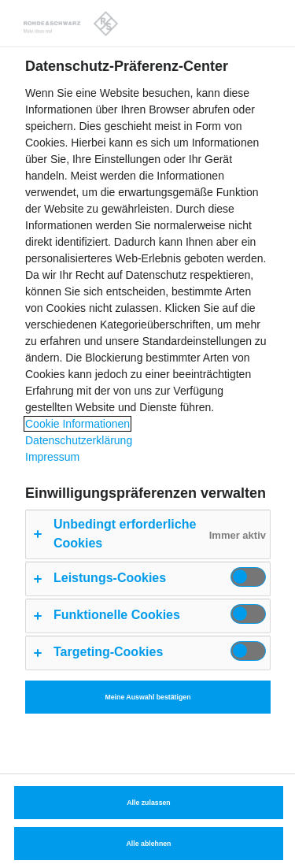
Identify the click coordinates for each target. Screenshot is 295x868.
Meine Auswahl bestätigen (147, 697)
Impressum (52, 457)
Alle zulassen (148, 803)
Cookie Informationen (77, 424)
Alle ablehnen (149, 844)
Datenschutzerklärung (79, 440)
